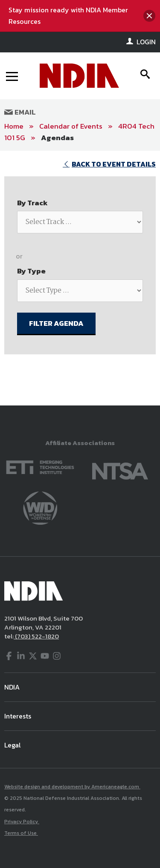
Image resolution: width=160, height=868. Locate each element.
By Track (32, 203)
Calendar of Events (71, 126)
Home (14, 126)
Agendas (57, 138)
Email (20, 112)
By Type (31, 271)
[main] (80, 278)
